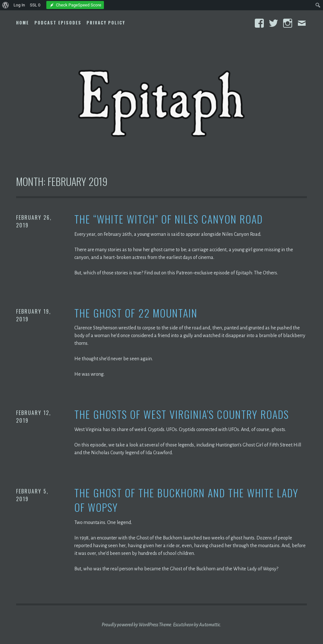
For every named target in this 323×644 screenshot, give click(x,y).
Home (23, 23)
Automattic (210, 625)
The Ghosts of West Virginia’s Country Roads (182, 414)
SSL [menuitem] (35, 5)
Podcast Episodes (58, 23)
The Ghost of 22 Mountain (136, 313)
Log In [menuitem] (19, 5)
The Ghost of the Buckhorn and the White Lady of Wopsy (186, 500)
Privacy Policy (106, 23)
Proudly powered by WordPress (130, 625)
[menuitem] (6, 5)
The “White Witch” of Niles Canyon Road (169, 219)
